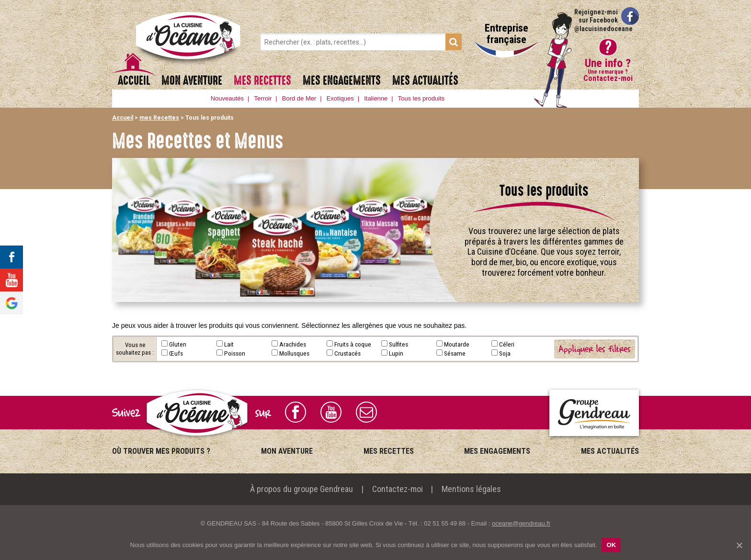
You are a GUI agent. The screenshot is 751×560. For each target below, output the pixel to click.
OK (611, 545)
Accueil (134, 81)
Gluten (178, 344)
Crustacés (347, 353)
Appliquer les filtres (595, 349)
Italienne (376, 98)
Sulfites (398, 344)
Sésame (455, 353)
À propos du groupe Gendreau (302, 489)
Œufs (176, 353)
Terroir (263, 98)
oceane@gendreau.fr (521, 523)
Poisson (235, 353)
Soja (505, 353)
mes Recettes (262, 81)
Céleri (507, 344)
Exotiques (340, 98)
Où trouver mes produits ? (161, 451)
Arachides (293, 344)
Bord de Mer (299, 98)
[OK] (739, 545)
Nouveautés (227, 98)
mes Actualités (425, 81)
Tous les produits (421, 98)
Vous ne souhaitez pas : (135, 349)
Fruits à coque (353, 344)
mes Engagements (342, 81)
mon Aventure (192, 81)
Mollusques (294, 353)
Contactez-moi (398, 489)
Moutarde (457, 344)
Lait (229, 344)
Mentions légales (471, 489)
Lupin (396, 353)
